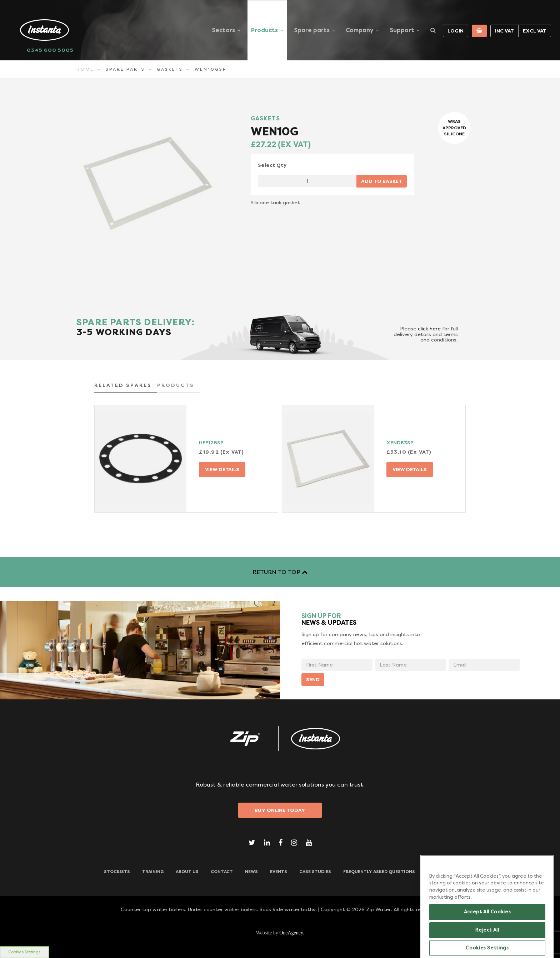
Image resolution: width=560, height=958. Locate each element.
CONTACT (222, 872)
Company (360, 30)
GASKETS (170, 69)
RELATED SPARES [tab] (123, 385)
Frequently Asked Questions (379, 872)
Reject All (487, 946)
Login (456, 31)
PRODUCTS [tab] (176, 385)
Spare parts (312, 30)
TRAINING (153, 872)
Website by (280, 933)
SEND (313, 679)
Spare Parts (125, 69)
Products (264, 30)
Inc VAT (504, 31)
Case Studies (315, 872)
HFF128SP (211, 443)
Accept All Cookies (487, 928)
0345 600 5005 (50, 50)
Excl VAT (535, 31)
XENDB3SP (400, 443)
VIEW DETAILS (222, 469)
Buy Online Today (280, 810)
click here (429, 329)
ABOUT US (187, 872)
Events (279, 872)
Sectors (223, 30)
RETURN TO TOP (280, 572)
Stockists (117, 872)
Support (402, 30)
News (251, 872)
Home (85, 69)
